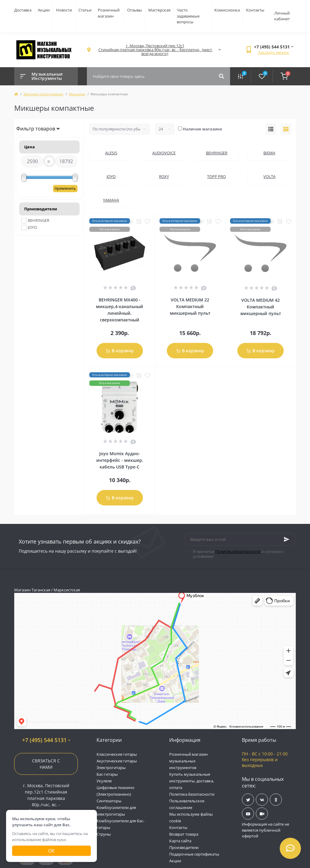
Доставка (23, 10)
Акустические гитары (117, 761)
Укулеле (104, 781)
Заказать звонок (274, 52)
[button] (155, 50)
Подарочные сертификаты (194, 854)
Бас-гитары (107, 774)
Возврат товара (184, 834)
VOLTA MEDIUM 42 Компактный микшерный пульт (261, 307)
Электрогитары (111, 768)
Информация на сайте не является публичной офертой (265, 830)
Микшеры (77, 94)
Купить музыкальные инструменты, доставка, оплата (192, 781)
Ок (51, 851)
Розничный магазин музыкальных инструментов (188, 761)
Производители (184, 847)
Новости (64, 10)
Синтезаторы (109, 801)
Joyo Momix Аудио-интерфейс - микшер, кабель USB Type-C (120, 460)
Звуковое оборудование (43, 94)
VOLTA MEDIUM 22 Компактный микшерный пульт (190, 306)
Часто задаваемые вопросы (188, 16)
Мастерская (159, 10)
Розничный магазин (109, 13)
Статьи (85, 10)
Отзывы (135, 10)
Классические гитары (117, 754)
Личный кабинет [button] (282, 16)
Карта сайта (180, 841)
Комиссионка (227, 10)
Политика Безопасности (238, 551)
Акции (44, 10)
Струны (104, 834)
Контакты (255, 10)
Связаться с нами (46, 764)
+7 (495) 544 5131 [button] (46, 740)
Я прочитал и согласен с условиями (238, 554)
